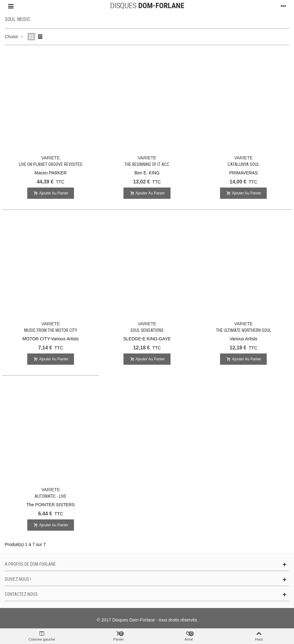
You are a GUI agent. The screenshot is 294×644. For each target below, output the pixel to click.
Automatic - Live (50, 496)
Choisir (14, 37)
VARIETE (51, 158)
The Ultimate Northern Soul (244, 330)
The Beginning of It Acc (147, 164)
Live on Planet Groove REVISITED (51, 164)
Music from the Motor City (51, 330)
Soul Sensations (147, 330)
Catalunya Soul (243, 164)
